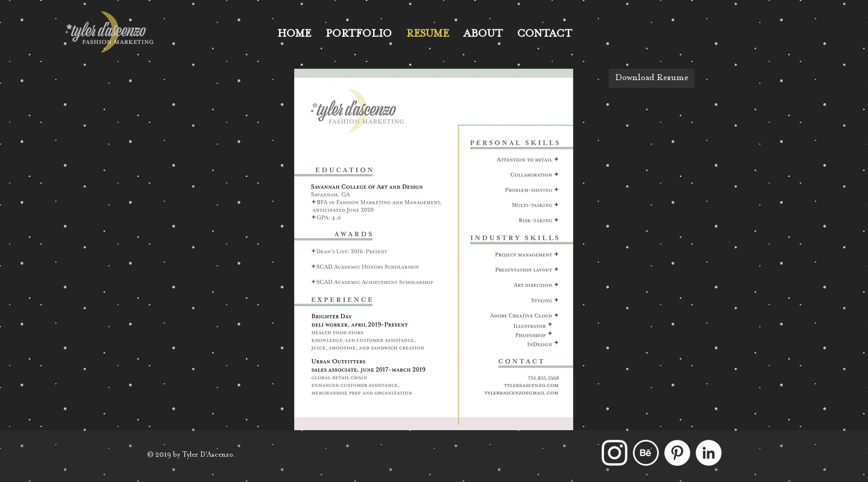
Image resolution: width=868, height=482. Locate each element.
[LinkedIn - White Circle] (709, 453)
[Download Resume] (652, 78)
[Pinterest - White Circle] (677, 453)
